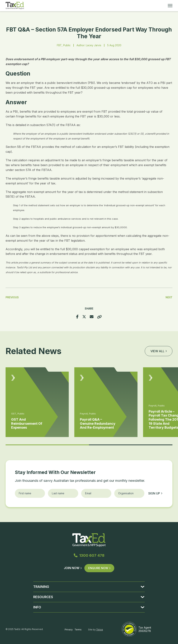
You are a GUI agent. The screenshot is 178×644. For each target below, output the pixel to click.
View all (159, 351)
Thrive (100, 630)
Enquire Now (99, 568)
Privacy (69, 630)
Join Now (73, 568)
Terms (78, 630)
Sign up (155, 493)
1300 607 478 (89, 555)
